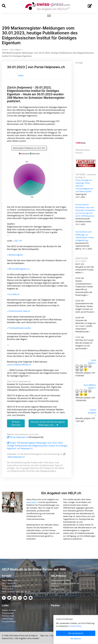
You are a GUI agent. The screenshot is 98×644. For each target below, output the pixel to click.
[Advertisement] (87, 102)
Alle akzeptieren (76, 633)
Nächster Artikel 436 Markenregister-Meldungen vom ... (48, 423)
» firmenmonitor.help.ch (19, 311)
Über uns (44, 636)
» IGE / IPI (17, 241)
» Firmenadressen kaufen (19, 328)
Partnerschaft (8, 616)
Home (5, 50)
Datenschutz (7, 638)
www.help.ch (32, 502)
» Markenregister (15, 255)
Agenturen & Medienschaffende (65, 583)
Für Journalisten (9, 621)
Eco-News (16, 50)
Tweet (21, 75)
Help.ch (34, 636)
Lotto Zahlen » (92, 362)
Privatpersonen (58, 589)
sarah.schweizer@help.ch (19, 365)
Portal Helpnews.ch (18, 437)
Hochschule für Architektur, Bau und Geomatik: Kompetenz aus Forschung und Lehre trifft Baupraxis (85, 210)
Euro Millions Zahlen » (90, 386)
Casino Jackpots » (92, 413)
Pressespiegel (8, 613)
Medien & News (9, 610)
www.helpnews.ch (16, 457)
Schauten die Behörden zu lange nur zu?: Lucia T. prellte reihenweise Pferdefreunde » (86, 326)
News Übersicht (16, 423)
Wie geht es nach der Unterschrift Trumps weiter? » (85, 270)
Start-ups (55, 586)
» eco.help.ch (13, 294)
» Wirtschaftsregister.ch (18, 269)
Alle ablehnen (76, 639)
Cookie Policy (75, 626)
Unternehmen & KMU (61, 581)
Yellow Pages (8, 619)
